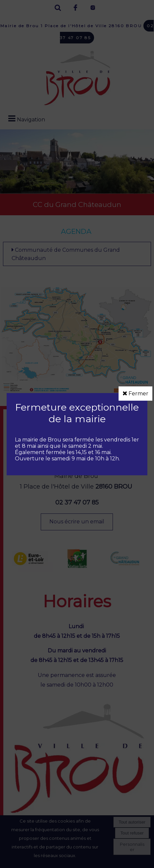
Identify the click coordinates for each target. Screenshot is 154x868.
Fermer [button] (135, 394)
